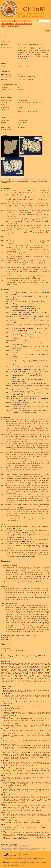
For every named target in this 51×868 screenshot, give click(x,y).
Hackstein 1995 (18, 665)
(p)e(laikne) (45, 325)
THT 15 (38, 576)
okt (38, 385)
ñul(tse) (45, 366)
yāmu (32, 306)
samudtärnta (36, 402)
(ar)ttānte (32, 318)
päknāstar (15, 298)
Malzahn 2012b (31, 666)
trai (35, 321)
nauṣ (30, 333)
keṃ (34, 316)
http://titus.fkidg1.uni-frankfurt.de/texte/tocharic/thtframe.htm (27, 838)
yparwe (14, 312)
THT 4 (44, 569)
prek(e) (14, 318)
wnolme (20, 304)
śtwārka (46, 371)
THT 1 (25, 569)
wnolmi (42, 316)
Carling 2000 (5, 663)
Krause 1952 (5, 705)
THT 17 (46, 576)
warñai (23, 381)
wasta (30, 296)
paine (24, 306)
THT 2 (30, 569)
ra (38, 333)
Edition (11, 21)
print (47, 31)
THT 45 (26, 650)
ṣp (30, 406)
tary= (11, 385)
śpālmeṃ (42, 385)
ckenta (19, 402)
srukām (19, 345)
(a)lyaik (25, 358)
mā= (22, 379)
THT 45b (14, 650)
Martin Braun (13, 860)
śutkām (14, 348)
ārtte (46, 304)
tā (25, 321)
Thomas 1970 (17, 678)
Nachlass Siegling (8, 24)
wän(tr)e (45, 410)
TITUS (20, 650)
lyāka (22, 321)
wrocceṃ (15, 395)
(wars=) (12, 316)
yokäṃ (30, 337)
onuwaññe (19, 333)
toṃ (34, 366)
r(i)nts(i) (25, 318)
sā (34, 398)
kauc (30, 374)
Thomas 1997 (9, 681)
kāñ (16, 301)
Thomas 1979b (36, 678)
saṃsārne (44, 398)
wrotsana (13, 402)
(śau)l (20, 318)
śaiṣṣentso (40, 321)
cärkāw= (40, 304)
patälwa (33, 354)
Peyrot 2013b (27, 541)
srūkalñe (40, 379)
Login (17, 26)
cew (48, 316)
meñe (21, 406)
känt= (30, 360)
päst (14, 389)
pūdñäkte (15, 323)
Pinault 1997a (40, 615)
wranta (47, 337)
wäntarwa (15, 306)
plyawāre (26, 312)
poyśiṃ (20, 314)
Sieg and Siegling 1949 (30, 605)
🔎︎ (38, 21)
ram (35, 376)
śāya (26, 333)
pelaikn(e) (30, 328)
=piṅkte (14, 404)
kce (22, 335)
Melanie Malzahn (39, 859)
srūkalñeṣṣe (13, 340)
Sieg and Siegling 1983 (29, 582)
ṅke (19, 379)
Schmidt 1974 (12, 528)
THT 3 (36, 569)
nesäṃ (23, 343)
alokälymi (24, 362)
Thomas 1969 (35, 677)
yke (16, 376)
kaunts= (20, 404)
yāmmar (19, 311)
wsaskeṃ (24, 374)
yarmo (14, 356)
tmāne (20, 370)
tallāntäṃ (31, 362)
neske (31, 376)
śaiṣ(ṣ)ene (27, 410)
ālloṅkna (32, 304)
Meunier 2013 (6, 717)
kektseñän (15, 391)
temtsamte (42, 346)
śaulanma (39, 383)
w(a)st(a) (24, 292)
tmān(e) (39, 366)
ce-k (19, 381)
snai (24, 314)
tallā (15, 304)
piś (11, 346)
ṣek (38, 301)
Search (28, 24)
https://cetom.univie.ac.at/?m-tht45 (29, 56)
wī (16, 370)
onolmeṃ (15, 377)
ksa (44, 333)
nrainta (29, 366)
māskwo (34, 379)
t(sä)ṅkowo (15, 412)
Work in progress (7, 36)
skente (25, 301)
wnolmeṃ (22, 371)
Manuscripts (20, 21)
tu (10, 312)
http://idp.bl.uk (8, 703)
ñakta (26, 308)
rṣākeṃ (21, 395)
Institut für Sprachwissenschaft (24, 859)
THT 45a (7, 650)
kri (11, 308)
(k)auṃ (16, 406)
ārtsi (48, 296)
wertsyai (29, 321)
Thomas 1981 (9, 680)
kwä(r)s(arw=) (28, 370)
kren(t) (39, 325)
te (14, 354)
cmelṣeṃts (18, 383)
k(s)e (35, 410)
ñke (43, 296)
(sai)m (17, 292)
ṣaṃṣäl (43, 354)
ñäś (40, 296)
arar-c (44, 292)
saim (26, 296)
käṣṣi (47, 321)
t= (48, 333)
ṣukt (25, 366)
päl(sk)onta (24, 331)
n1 (48, 308)
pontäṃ (12, 396)
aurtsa (37, 398)
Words (28, 21)
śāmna (37, 312)
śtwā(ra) (12, 325)
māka (19, 312)
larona (34, 383)
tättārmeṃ (24, 346)
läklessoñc (44, 312)
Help (4, 26)
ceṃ (30, 301)
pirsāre (28, 316)
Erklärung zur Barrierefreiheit (20, 863)
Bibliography (20, 24)
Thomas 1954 (24, 674)
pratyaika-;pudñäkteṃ (20, 393)
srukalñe (23, 391)
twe (37, 296)
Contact (10, 26)
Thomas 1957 (23, 675)
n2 (38, 318)
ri (12, 343)
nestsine (38, 371)
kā (35, 296)
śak (35, 385)
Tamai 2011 (5, 637)
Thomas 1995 (43, 680)
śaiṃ (41, 333)
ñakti (32, 312)
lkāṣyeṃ (14, 314)
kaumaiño (26, 402)
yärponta (29, 385)
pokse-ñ (25, 311)
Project (4, 21)
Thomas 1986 (26, 680)
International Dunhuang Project (34, 180)
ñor (22, 366)
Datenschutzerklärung (7, 863)
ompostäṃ (15, 335)
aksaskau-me (21, 328)
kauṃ (11, 337)
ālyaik (14, 352)
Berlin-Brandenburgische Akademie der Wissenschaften (25, 180)
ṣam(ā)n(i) (15, 294)
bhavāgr (35, 374)
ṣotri (37, 328)
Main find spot (6, 74)
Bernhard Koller (30, 860)
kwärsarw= (15, 368)
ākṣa (34, 325)
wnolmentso (16, 339)
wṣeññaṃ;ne (16, 374)
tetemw (18, 362)
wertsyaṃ (19, 325)
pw (27, 304)
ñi (13, 308)
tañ (21, 306)
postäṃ (34, 301)
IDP (2, 650)
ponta (20, 408)
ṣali (24, 401)
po (48, 292)
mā (31, 292)
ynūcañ (43, 301)
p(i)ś (26, 360)
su (41, 370)
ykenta (16, 371)
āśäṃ (30, 393)
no (37, 376)
